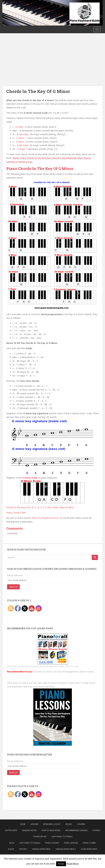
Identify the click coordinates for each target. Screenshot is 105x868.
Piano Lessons (71, 843)
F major (21, 149)
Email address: (15, 575)
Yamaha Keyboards (41, 849)
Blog (12, 843)
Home (23, 824)
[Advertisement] (52, 56)
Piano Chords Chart (16, 513)
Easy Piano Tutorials (62, 837)
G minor (19, 127)
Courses (81, 824)
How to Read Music (51, 830)
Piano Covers (89, 843)
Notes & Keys (11, 830)
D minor (20, 142)
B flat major (23, 134)
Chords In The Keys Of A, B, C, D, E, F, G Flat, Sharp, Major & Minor (40, 507)
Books (69, 824)
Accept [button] (61, 864)
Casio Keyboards (89, 849)
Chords (96, 830)
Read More (73, 864)
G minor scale (30, 478)
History (23, 849)
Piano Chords (52, 843)
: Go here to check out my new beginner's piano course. (51, 672)
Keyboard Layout (52, 824)
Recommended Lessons (76, 830)
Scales (11, 849)
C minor (20, 138)
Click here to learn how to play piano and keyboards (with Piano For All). (43, 666)
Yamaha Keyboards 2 (66, 849)
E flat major (23, 145)
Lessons (34, 824)
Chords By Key (40, 837)
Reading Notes (29, 830)
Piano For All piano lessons (45, 518)
